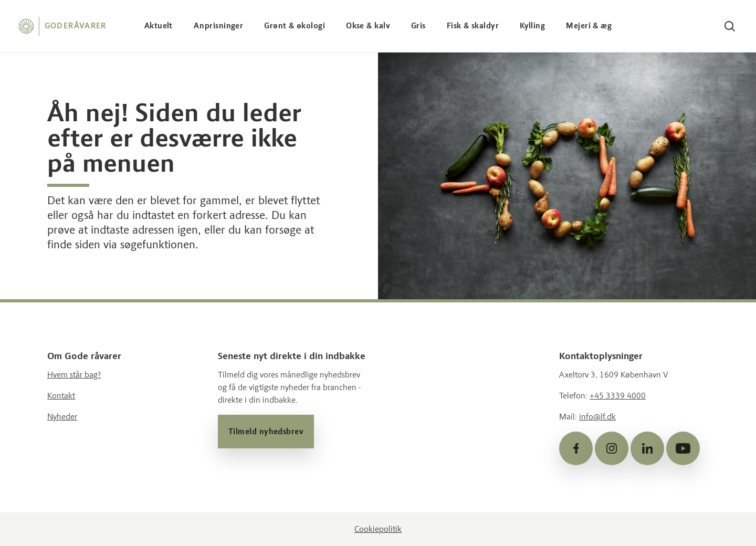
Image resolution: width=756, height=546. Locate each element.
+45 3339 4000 (618, 396)
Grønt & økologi (295, 26)
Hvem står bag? (74, 375)
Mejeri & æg (589, 26)
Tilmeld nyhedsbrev (266, 432)
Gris (418, 26)
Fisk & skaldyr (473, 26)
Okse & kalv (368, 26)
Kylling (532, 26)
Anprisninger (218, 26)
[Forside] (62, 26)
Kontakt (61, 396)
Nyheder (62, 417)
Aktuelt (159, 26)
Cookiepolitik (378, 529)
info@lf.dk (597, 417)
